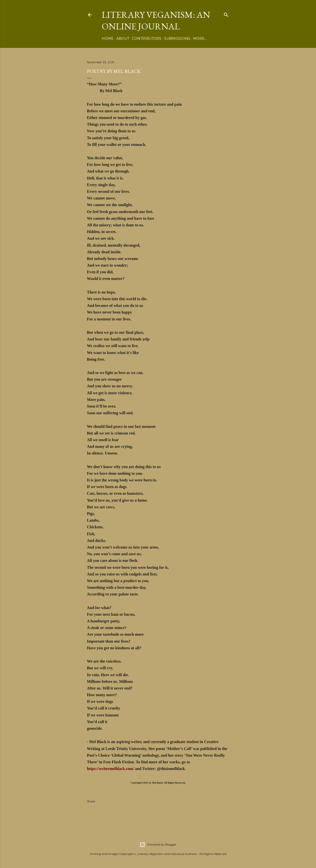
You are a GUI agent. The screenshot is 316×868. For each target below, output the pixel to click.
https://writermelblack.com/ (110, 769)
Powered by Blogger (158, 845)
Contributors (147, 39)
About (123, 39)
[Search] (226, 14)
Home (108, 39)
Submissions (177, 39)
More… (200, 39)
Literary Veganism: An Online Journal (156, 20)
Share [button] (91, 801)
